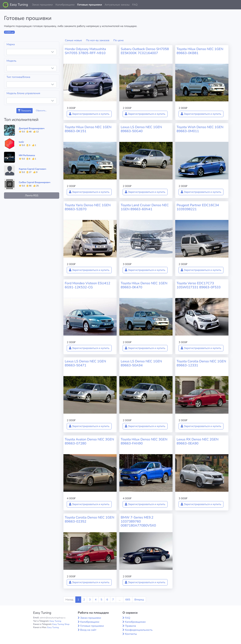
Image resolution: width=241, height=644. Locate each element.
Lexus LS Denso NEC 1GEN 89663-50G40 (141, 129)
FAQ (135, 5)
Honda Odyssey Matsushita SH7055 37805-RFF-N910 (85, 51)
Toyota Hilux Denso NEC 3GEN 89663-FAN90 (144, 441)
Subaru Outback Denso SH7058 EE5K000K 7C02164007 (145, 51)
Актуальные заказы (117, 5)
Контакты (131, 634)
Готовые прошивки (90, 5)
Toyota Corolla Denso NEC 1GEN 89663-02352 (90, 519)
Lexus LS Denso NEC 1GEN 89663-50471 (85, 363)
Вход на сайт (88, 630)
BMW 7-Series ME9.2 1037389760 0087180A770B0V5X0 (138, 521)
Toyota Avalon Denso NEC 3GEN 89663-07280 (89, 441)
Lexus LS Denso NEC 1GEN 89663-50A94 (141, 363)
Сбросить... (42, 111)
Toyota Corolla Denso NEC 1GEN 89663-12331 (201, 363)
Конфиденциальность (139, 630)
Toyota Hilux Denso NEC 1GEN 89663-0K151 (88, 129)
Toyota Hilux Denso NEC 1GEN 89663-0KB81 (200, 51)
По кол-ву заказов (98, 40)
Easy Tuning (19, 5)
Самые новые (73, 40)
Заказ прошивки (42, 5)
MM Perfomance (27, 155)
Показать (25, 111)
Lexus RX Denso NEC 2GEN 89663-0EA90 (197, 441)
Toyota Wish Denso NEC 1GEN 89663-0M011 (200, 129)
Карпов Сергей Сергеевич (33, 169)
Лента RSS (32, 196)
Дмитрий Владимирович (32, 128)
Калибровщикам (135, 622)
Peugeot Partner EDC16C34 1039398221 (198, 207)
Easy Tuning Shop (61, 624)
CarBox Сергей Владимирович (35, 182)
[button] (236, 5)
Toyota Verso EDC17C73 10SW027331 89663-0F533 (199, 285)
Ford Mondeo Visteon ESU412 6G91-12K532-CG (88, 285)
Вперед (139, 600)
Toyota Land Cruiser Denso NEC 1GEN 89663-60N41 (145, 207)
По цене (118, 40)
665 (128, 600)
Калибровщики (65, 5)
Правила (130, 626)
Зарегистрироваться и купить (89, 114)
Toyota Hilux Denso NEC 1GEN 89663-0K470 (144, 285)
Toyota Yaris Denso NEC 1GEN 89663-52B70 (88, 207)
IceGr (22, 142)
